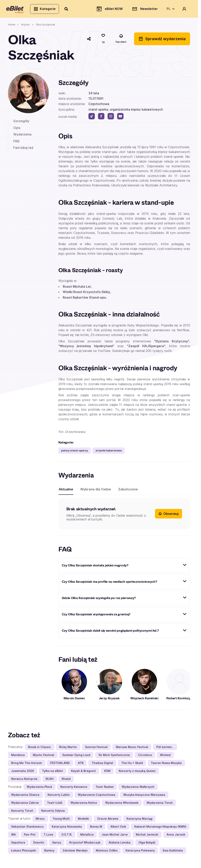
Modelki (83, 820)
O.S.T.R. (67, 836)
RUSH (50, 780)
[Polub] (103, 40)
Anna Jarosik (176, 836)
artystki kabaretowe (109, 452)
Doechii (39, 844)
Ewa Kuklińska (173, 852)
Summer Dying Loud (76, 756)
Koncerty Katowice (74, 788)
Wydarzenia (22, 136)
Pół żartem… (165, 749)
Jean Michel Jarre (115, 836)
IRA (13, 836)
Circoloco (145, 756)
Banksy (49, 852)
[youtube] (120, 118)
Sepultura (18, 844)
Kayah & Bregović (84, 772)
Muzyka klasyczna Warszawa (144, 796)
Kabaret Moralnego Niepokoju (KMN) (160, 828)
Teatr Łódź (55, 804)
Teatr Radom (104, 788)
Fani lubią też (23, 149)
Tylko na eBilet (52, 772)
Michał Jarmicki (147, 836)
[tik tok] (92, 118)
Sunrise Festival (96, 749)
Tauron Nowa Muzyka (166, 764)
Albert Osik (118, 828)
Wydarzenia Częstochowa (97, 796)
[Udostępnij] (89, 40)
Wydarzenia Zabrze (25, 804)
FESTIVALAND (60, 764)
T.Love (48, 836)
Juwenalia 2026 (23, 772)
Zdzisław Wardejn (75, 852)
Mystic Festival (44, 756)
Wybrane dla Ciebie (96, 491)
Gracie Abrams (108, 820)
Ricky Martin (68, 749)
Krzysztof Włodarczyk (85, 844)
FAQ (16, 143)
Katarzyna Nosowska (67, 828)
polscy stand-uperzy (75, 452)
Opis (17, 129)
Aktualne (66, 491)
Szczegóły (21, 123)
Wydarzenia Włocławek (122, 804)
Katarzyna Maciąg (139, 820)
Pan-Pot (30, 836)
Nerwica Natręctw (24, 780)
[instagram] (111, 118)
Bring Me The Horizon (27, 764)
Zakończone (128, 491)
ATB (81, 764)
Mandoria (18, 756)
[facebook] (101, 118)
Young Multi (61, 820)
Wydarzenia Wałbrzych (138, 788)
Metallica (87, 836)
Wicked (165, 756)
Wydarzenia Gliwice (25, 796)
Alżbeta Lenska (120, 844)
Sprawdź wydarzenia (162, 40)
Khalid (66, 780)
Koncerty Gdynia (53, 812)
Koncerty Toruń (22, 812)
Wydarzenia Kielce (84, 804)
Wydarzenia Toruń (160, 804)
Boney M (96, 828)
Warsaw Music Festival (132, 749)
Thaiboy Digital (102, 764)
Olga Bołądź (147, 844)
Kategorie (46, 10)
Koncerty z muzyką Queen (137, 772)
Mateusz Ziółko (107, 852)
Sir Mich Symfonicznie (114, 756)
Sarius (57, 844)
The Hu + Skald (132, 764)
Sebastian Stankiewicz (27, 828)
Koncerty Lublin (59, 796)
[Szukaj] (68, 10)
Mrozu (40, 820)
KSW (107, 772)
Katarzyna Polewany (140, 852)
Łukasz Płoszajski (24, 852)
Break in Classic (40, 749)
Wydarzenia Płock (39, 788)
